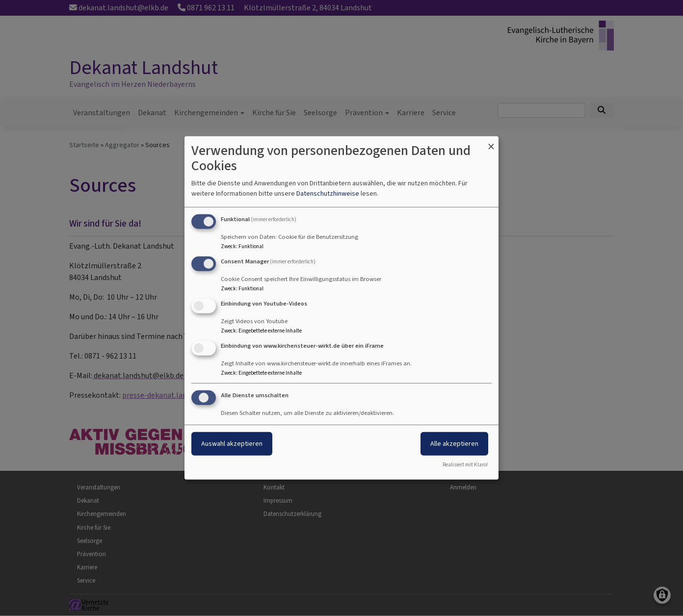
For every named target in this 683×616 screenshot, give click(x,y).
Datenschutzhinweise (328, 193)
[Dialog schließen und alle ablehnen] (491, 142)
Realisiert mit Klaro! (465, 465)
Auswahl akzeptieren (232, 443)
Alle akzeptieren (454, 443)
